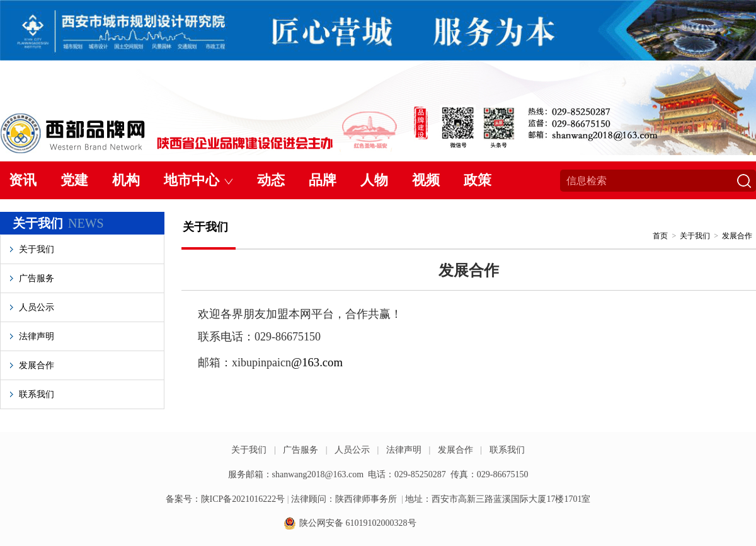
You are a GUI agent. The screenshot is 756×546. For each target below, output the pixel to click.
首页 (660, 236)
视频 (426, 180)
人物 (374, 180)
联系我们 (37, 394)
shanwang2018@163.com (318, 474)
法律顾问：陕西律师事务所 (344, 499)
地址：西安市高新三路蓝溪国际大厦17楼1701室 (498, 499)
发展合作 (37, 365)
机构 (126, 180)
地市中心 (192, 180)
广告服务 (37, 278)
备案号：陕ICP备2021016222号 (226, 499)
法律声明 (37, 336)
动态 (271, 180)
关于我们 (37, 249)
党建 (74, 180)
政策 (478, 180)
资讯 (23, 180)
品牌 (323, 180)
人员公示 (37, 307)
